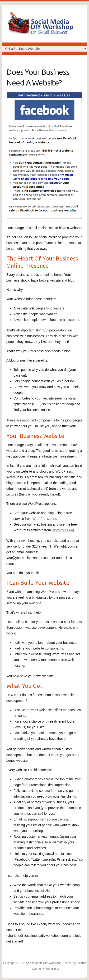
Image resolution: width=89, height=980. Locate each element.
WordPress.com (44, 519)
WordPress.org (63, 530)
